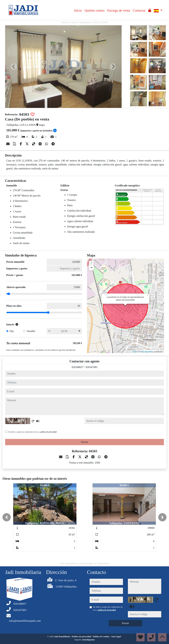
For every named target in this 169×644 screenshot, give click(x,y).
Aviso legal (116, 636)
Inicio (78, 10)
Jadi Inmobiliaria (62, 636)
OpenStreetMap (147, 352)
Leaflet (134, 352)
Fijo (12, 331)
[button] (7, 517)
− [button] (92, 268)
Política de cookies (101, 636)
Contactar (139, 10)
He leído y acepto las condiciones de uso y (33, 432)
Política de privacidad (82, 636)
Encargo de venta (119, 10)
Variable (31, 331)
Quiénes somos (95, 10)
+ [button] (92, 263)
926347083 (91, 367)
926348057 (78, 367)
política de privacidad (48, 432)
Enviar (85, 442)
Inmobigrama (89, 640)
